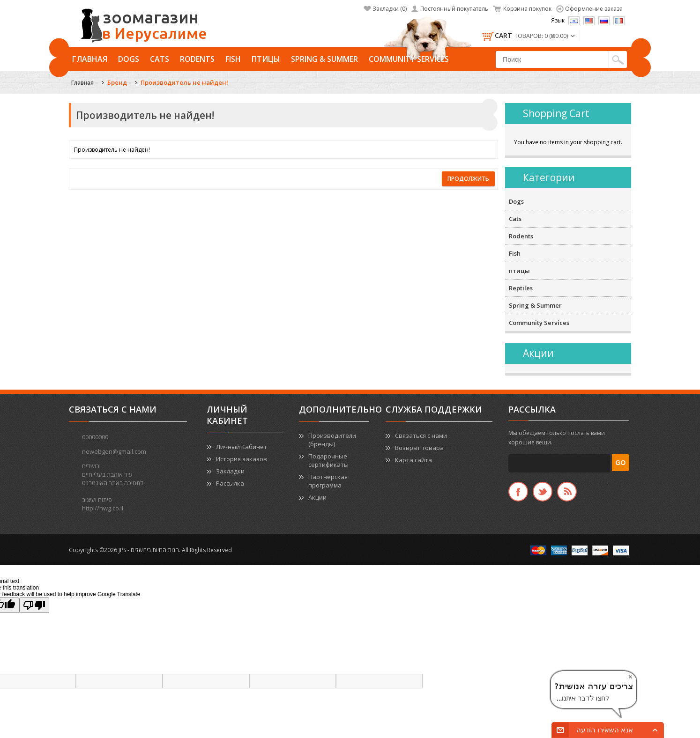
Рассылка (230, 483)
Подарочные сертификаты (328, 460)
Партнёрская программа (328, 481)
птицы (266, 59)
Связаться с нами (421, 435)
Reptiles (521, 288)
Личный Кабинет (242, 447)
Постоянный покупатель (454, 9)
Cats (160, 59)
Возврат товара (419, 448)
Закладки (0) (390, 9)
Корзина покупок (527, 9)
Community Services (409, 59)
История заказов (242, 459)
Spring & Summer (324, 59)
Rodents (197, 59)
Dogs (129, 59)
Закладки (230, 471)
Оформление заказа (594, 9)
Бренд (117, 82)
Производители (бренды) (332, 440)
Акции (317, 497)
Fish (233, 59)
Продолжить (468, 179)
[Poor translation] (34, 605)
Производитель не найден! (184, 82)
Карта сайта (413, 460)
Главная (90, 59)
